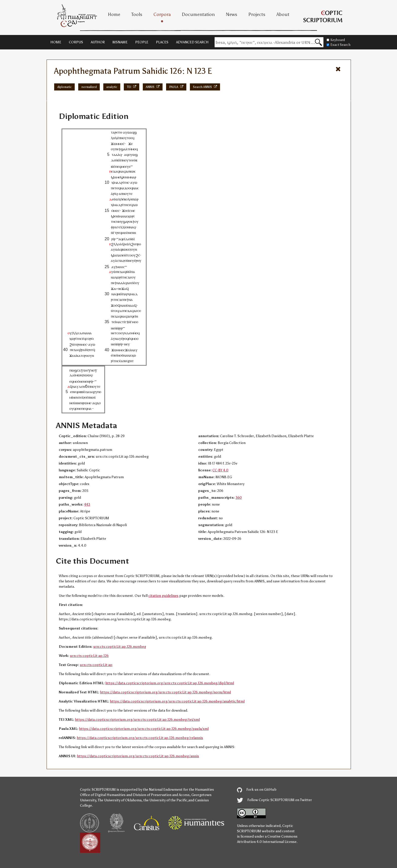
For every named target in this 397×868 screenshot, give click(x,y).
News (232, 14)
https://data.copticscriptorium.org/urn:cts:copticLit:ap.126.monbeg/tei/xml (137, 720)
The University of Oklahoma (120, 800)
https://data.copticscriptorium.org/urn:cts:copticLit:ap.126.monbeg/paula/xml (144, 729)
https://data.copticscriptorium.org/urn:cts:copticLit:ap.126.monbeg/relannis (140, 738)
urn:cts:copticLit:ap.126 (89, 656)
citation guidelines (163, 596)
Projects (257, 14)
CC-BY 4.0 (220, 470)
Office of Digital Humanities (103, 795)
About (283, 14)
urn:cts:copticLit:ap (96, 665)
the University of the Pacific (165, 800)
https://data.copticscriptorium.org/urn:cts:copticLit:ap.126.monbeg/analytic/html (177, 701)
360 (239, 498)
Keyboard (336, 40)
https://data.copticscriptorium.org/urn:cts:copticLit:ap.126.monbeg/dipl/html (170, 683)
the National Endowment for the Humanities (178, 790)
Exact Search (339, 45)
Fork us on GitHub (257, 790)
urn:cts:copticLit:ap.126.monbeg (120, 647)
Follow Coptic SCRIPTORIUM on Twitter (274, 800)
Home (114, 14)
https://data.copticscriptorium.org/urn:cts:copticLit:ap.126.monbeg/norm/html (165, 692)
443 (87, 504)
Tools (137, 14)
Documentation (198, 14)
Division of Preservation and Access (161, 795)
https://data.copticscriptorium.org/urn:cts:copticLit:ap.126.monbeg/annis (138, 756)
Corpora (162, 14)
